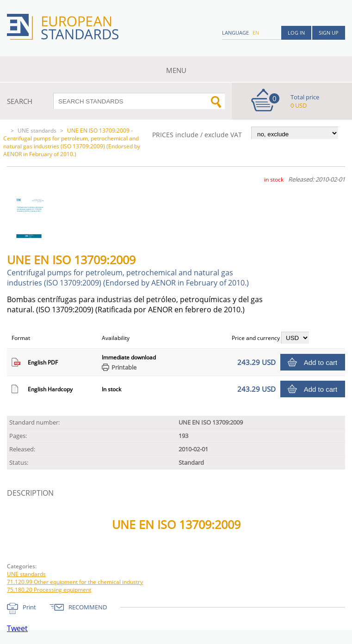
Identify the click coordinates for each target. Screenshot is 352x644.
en (256, 33)
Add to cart (321, 362)
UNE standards (37, 131)
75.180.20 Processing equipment (49, 590)
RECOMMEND (88, 607)
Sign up (329, 33)
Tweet (17, 628)
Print (29, 607)
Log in (296, 33)
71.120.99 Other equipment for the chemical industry (75, 582)
